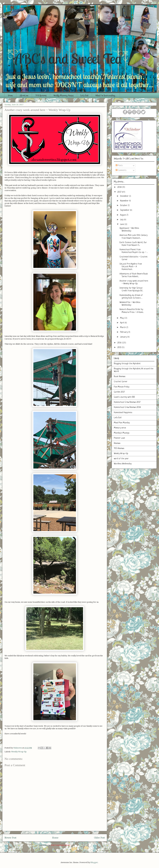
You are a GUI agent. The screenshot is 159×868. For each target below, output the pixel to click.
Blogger (94, 862)
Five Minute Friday (122, 387)
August (123, 215)
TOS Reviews (41, 96)
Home (10, 96)
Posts (119, 166)
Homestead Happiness (123, 413)
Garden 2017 (119, 392)
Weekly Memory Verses (64, 96)
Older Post (99, 838)
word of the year (121, 459)
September (125, 210)
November (125, 201)
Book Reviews (120, 377)
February (124, 332)
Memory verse (120, 428)
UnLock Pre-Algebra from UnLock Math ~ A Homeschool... (131, 267)
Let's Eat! (84, 96)
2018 (120, 187)
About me (24, 96)
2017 (120, 192)
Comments (121, 170)
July (122, 220)
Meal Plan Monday (122, 423)
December (125, 196)
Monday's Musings (122, 433)
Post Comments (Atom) (61, 845)
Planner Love (119, 438)
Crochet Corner (121, 382)
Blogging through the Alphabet (127, 364)
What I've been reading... (106, 96)
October (124, 206)
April (122, 323)
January (124, 337)
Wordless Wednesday (123, 464)
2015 (120, 347)
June (122, 224)
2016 (120, 343)
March (123, 328)
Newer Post (10, 838)
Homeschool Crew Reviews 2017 (127, 402)
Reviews (117, 443)
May (122, 318)
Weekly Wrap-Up (19, 752)
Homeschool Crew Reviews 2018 (127, 407)
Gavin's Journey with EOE (124, 397)
